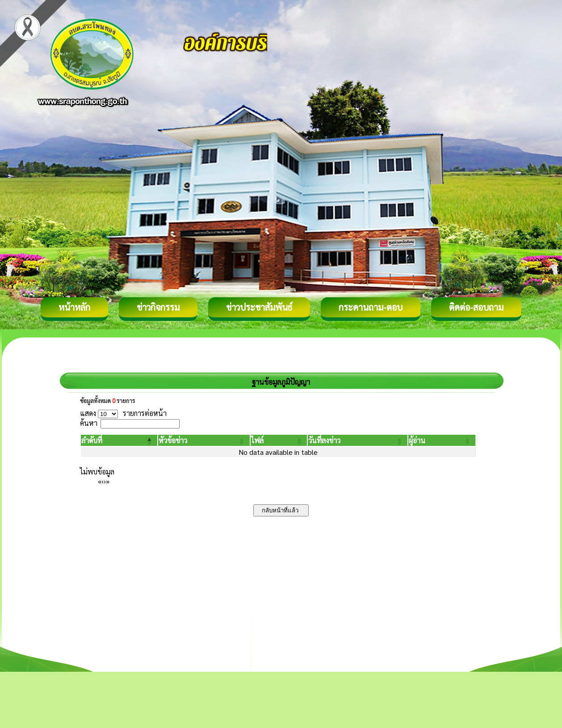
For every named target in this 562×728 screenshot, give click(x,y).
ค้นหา (89, 423)
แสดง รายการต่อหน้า (123, 413)
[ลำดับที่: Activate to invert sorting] (119, 440)
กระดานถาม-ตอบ (371, 307)
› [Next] (105, 481)
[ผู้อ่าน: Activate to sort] (442, 440)
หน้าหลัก (74, 307)
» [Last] (108, 481)
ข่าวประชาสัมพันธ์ (259, 307)
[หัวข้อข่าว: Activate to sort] (204, 440)
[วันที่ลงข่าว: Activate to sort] (357, 440)
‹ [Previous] (103, 481)
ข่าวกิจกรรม (158, 307)
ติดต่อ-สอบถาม (476, 307)
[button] (92, 440)
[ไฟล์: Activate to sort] (279, 440)
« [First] (100, 481)
